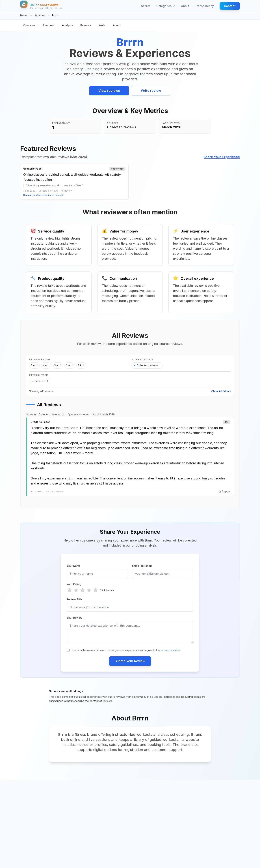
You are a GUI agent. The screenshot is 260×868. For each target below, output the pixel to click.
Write (102, 25)
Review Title (74, 599)
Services (40, 15)
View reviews (109, 91)
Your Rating (74, 584)
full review (67, 191)
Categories (166, 6)
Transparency (204, 6)
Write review (151, 91)
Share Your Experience (222, 157)
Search (146, 6)
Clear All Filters (221, 391)
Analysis (67, 25)
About (185, 6)
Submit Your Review (130, 661)
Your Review (74, 618)
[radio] (70, 590)
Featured (49, 25)
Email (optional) (142, 566)
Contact (230, 6)
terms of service (170, 650)
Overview (29, 25)
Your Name (74, 566)
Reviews (86, 25)
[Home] (41, 6)
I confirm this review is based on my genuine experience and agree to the (126, 650)
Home (24, 15)
